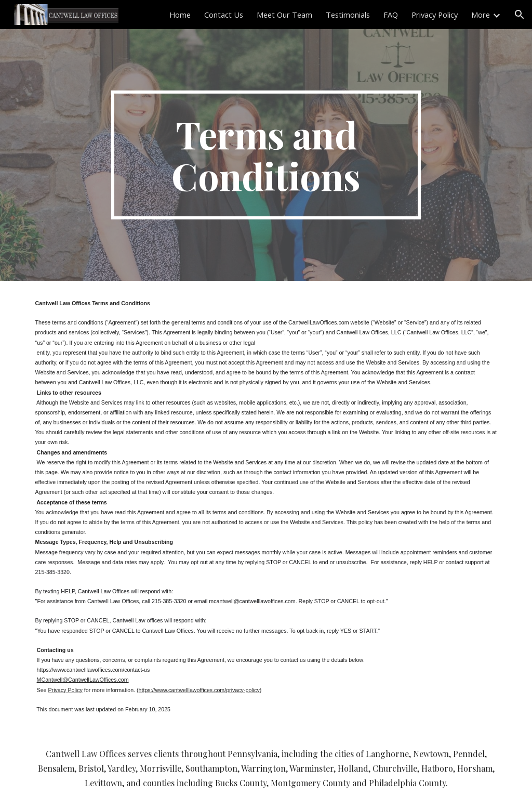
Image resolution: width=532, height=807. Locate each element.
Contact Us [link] (224, 15)
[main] (266, 155)
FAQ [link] (391, 15)
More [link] (481, 15)
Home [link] (180, 15)
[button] (520, 15)
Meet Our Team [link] (284, 15)
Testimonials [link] (348, 15)
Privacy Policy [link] (435, 15)
